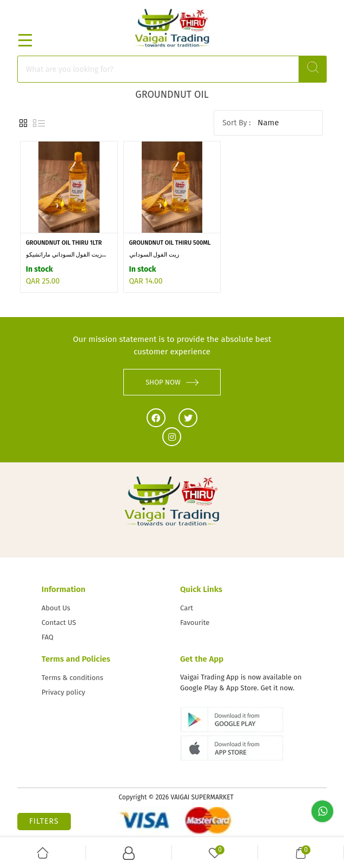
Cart (187, 608)
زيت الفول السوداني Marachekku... (154, 255)
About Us (56, 608)
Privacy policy (64, 692)
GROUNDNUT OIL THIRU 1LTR (64, 243)
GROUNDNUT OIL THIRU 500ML (170, 243)
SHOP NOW (172, 382)
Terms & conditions (72, 678)
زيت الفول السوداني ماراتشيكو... (66, 255)
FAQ (48, 637)
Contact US (59, 623)
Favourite (195, 623)
